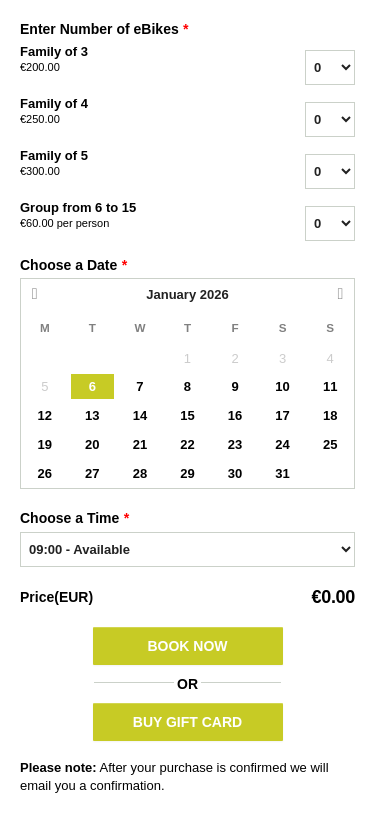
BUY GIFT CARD (187, 722)
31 (282, 473)
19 (45, 444)
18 (330, 415)
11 (330, 386)
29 (187, 473)
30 (235, 473)
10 (282, 386)
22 (187, 444)
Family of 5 (120, 164)
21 (140, 444)
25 (330, 444)
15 (187, 415)
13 (92, 415)
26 (45, 473)
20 (92, 444)
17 (282, 415)
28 (140, 473)
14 (140, 415)
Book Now (187, 646)
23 (235, 444)
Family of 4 (120, 112)
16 (235, 415)
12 (45, 415)
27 (92, 473)
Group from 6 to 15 (120, 216)
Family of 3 (120, 60)
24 (282, 444)
